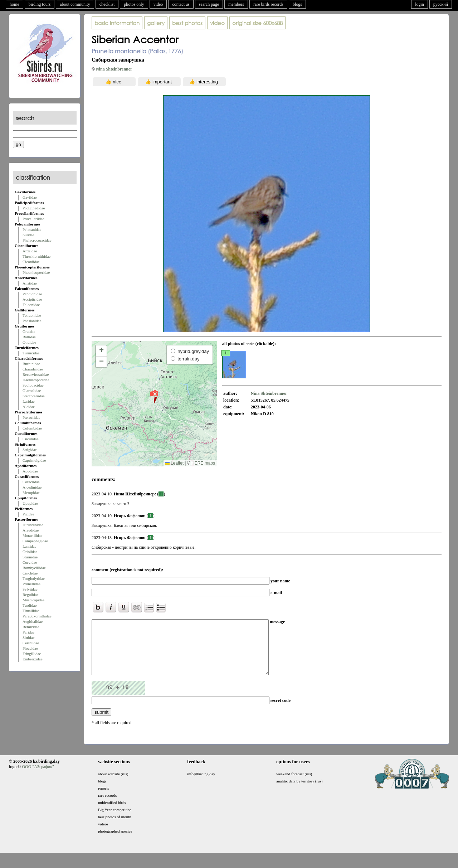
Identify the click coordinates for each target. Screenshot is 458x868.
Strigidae (30, 450)
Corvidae (30, 562)
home (14, 4)
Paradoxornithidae (37, 616)
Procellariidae (33, 219)
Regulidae (31, 595)
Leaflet (174, 463)
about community (75, 4)
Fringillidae (32, 654)
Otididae (29, 342)
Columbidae (32, 428)
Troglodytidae (34, 578)
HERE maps (203, 463)
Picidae (28, 514)
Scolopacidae (33, 385)
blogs (297, 4)
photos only (134, 4)
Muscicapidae (33, 600)
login (420, 4)
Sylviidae (30, 589)
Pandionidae (32, 294)
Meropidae (31, 493)
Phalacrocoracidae (37, 240)
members (236, 4)
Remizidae (31, 627)
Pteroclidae (31, 417)
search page (209, 4)
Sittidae (29, 637)
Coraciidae (31, 482)
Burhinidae (31, 364)
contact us (181, 4)
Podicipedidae (34, 208)
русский (441, 4)
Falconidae (31, 305)
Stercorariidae (34, 396)
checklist (107, 4)
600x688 (257, 23)
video (158, 4)
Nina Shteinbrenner (114, 69)
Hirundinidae (33, 525)
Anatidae (30, 283)
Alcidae (29, 407)
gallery (156, 23)
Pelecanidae (32, 229)
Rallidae (29, 337)
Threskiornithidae (36, 256)
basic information (117, 23)
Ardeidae (30, 251)
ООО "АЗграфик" (38, 777)
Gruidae (29, 331)
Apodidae (30, 471)
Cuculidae (31, 439)
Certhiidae (31, 643)
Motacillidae (33, 535)
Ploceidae (30, 648)
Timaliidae (31, 611)
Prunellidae (31, 584)
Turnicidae (31, 353)
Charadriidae (33, 369)
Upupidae (30, 503)
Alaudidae (31, 530)
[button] (154, 397)
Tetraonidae (32, 315)
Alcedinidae (32, 487)
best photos (187, 23)
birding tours (40, 4)
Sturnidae (30, 557)
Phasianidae (32, 321)
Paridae (28, 632)
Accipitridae (32, 299)
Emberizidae (33, 659)
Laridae (29, 401)
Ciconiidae (31, 262)
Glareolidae (32, 391)
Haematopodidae (36, 380)
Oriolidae (30, 552)
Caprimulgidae (34, 460)
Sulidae (28, 235)
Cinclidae (30, 573)
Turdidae (30, 605)
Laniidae (29, 546)
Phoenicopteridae (36, 272)
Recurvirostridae (36, 374)
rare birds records (268, 4)
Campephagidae (35, 541)
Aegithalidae (33, 621)
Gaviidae (30, 197)
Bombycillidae (34, 568)
